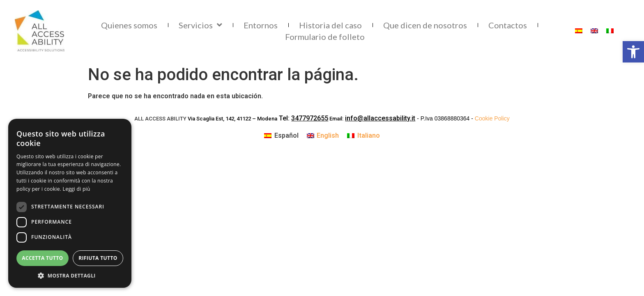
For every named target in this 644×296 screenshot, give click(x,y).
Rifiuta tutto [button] (98, 258)
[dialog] (70, 203)
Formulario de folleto (325, 37)
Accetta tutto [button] (42, 258)
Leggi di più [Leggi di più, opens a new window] (77, 189)
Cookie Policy (492, 118)
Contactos (508, 25)
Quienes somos (129, 25)
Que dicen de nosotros (425, 25)
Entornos (261, 25)
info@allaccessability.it (380, 118)
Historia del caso (330, 25)
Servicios (200, 25)
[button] (70, 275)
